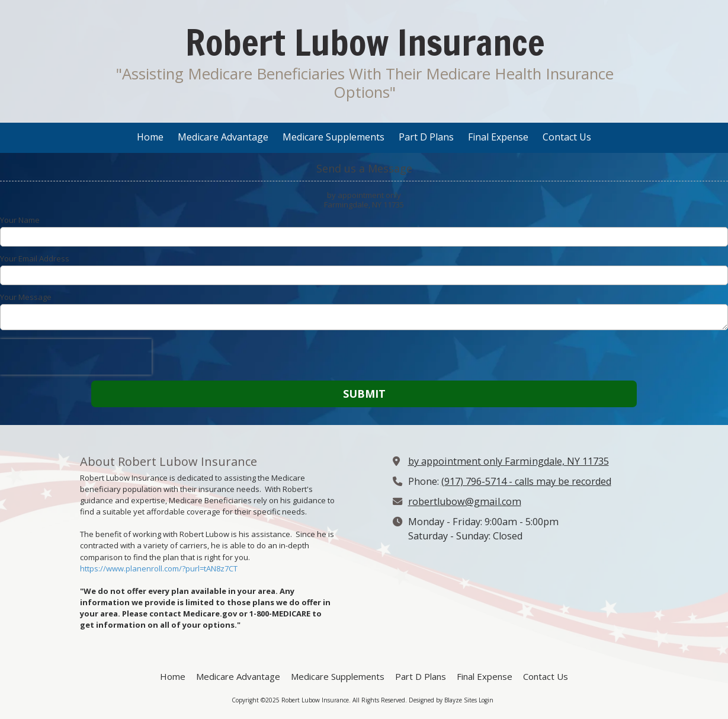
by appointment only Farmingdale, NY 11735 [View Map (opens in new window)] (509, 461)
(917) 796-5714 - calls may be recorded (526, 481)
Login (486, 700)
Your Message (26, 297)
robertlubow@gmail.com (465, 501)
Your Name (20, 220)
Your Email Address (35, 258)
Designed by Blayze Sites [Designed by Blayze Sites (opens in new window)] (443, 700)
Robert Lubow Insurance (365, 42)
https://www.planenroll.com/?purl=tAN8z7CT (159, 568)
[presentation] (76, 357)
